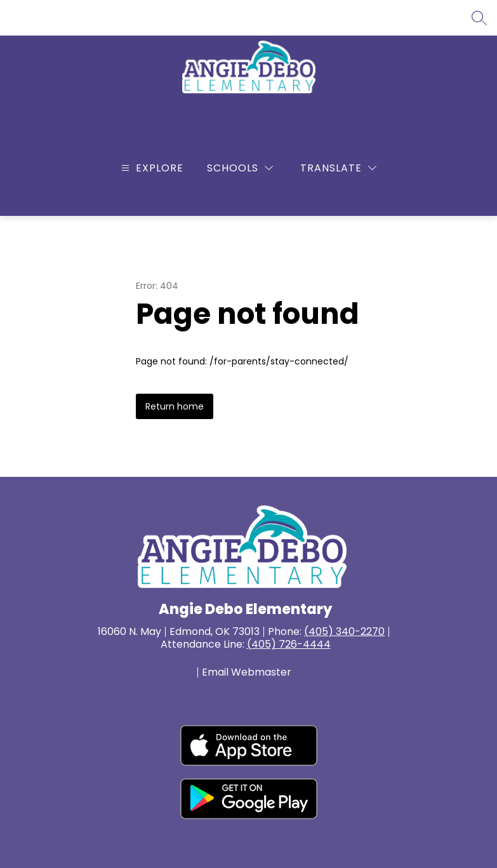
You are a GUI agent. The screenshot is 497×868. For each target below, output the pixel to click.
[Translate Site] (338, 168)
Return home (175, 406)
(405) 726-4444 (289, 644)
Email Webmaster (247, 672)
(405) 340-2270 (344, 631)
